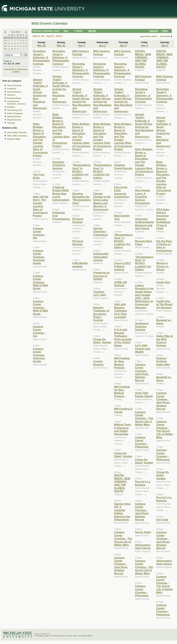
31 (12, 38)
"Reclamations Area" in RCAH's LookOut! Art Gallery (82, 171)
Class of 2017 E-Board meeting (122, 266)
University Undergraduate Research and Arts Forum (144, 224)
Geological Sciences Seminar (142, 327)
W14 (6, 38)
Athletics (11, 95)
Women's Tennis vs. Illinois (163, 266)
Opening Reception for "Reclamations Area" (82, 198)
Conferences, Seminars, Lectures (16, 103)
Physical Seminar (78, 220)
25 (23, 46)
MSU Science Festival (81, 53)
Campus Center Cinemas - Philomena (142, 442)
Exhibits (11, 107)
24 (21, 46)
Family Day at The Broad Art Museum (164, 304)
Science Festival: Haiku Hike (163, 361)
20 (9, 46)
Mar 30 (41, 46)
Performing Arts (15, 110)
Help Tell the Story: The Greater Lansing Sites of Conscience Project (41, 206)
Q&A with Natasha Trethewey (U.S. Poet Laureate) (120, 311)
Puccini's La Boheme (143, 483)
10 (21, 41)
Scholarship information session (101, 257)
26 (26, 46)
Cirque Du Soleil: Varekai (102, 341)
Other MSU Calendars (17, 136)
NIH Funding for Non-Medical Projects (122, 363)
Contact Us (45, 634)
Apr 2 (102, 46)
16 (18, 43)
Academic (12, 89)
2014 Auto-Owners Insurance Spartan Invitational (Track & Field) (163, 219)
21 (12, 46)
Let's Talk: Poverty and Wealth (142, 349)
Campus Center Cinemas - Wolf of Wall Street (40, 282)
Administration (14, 92)
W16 (6, 43)
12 (26, 41)
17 (21, 43)
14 (12, 43)
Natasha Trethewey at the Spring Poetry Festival (101, 314)
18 (23, 43)
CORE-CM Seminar (120, 284)
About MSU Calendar (17, 133)
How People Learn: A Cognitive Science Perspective (142, 197)
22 (15, 46)
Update (16, 72)
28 (12, 49)
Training (11, 123)
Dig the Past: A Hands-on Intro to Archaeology (164, 246)
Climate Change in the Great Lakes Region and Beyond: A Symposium (102, 202)
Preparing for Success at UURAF (102, 276)
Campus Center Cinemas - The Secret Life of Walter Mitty (123, 539)
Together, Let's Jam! (100, 293)
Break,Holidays (14, 98)
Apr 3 (123, 46)
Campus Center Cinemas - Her (39, 233)
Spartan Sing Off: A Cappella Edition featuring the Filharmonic (122, 512)
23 (18, 46)
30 (9, 38)
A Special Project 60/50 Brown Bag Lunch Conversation (61, 194)
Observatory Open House (143, 546)
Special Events (14, 117)
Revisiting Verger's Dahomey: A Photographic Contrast (41, 57)
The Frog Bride (39, 176)
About (37, 634)
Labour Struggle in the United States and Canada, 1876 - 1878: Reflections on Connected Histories (144, 296)
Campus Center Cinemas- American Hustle (39, 257)
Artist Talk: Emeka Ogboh (144, 394)
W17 (6, 46)
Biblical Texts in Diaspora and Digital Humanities (122, 429)
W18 (6, 49)
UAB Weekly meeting (80, 265)
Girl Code (162, 520)
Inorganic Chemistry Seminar (59, 165)
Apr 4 (144, 46)
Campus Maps (14, 139)
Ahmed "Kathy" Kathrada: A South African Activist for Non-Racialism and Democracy (40, 94)
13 (9, 43)
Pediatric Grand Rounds (123, 167)
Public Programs (15, 113)
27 (9, 49)
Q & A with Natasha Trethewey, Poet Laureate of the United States (123, 338)
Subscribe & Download (16, 69)
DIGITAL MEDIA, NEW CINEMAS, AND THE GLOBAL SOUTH (122, 483)
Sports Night (143, 532)
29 (15, 49)
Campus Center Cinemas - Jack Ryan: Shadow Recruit (121, 566)
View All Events (14, 86)
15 (15, 43)
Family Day (163, 282)
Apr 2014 (16, 32)
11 (23, 41)
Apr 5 (165, 46)
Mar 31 (61, 46)
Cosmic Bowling (98, 363)
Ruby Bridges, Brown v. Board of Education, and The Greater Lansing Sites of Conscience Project (40, 140)
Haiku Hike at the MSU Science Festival (164, 341)
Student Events (14, 120)
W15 (6, 41)
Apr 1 (82, 46)
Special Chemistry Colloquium (101, 232)
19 (26, 43)
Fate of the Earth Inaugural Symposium (122, 192)
